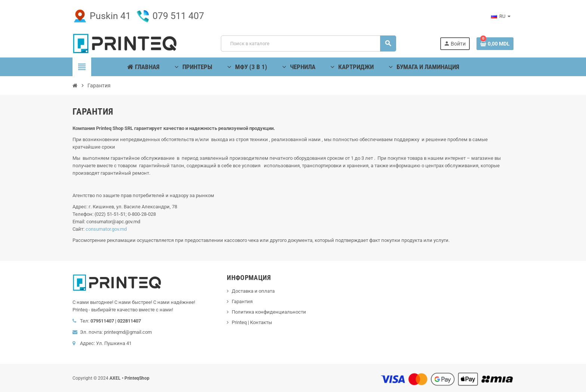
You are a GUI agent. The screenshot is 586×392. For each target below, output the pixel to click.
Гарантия (242, 301)
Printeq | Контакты (252, 322)
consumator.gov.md (106, 229)
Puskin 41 (102, 16)
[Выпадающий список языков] (501, 16)
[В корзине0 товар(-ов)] (495, 44)
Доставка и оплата (253, 291)
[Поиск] (308, 43)
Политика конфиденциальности (269, 312)
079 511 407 (170, 16)
